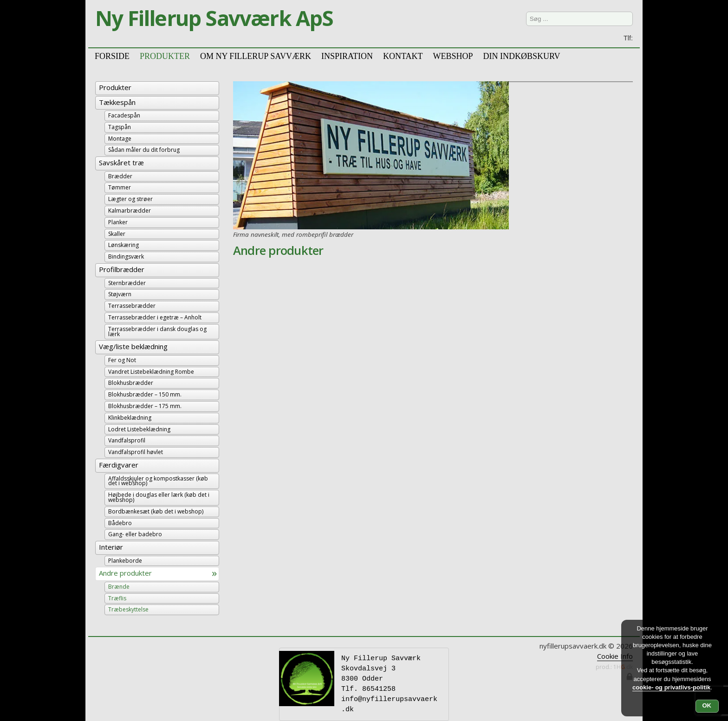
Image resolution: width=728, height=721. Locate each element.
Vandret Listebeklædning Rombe (151, 372)
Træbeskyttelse (128, 609)
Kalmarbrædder (130, 211)
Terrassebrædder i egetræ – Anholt (155, 317)
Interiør (111, 547)
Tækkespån (117, 102)
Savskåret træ (121, 162)
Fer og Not (122, 360)
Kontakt (403, 55)
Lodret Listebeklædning (139, 429)
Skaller (117, 234)
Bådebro (120, 523)
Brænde (119, 587)
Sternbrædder (127, 283)
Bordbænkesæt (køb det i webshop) (156, 511)
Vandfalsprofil (127, 440)
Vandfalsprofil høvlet (136, 452)
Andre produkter (125, 573)
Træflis (117, 598)
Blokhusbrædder (131, 383)
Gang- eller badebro (135, 534)
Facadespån (124, 115)
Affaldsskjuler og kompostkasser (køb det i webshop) (158, 481)
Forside (112, 55)
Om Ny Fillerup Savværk (256, 55)
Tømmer (120, 187)
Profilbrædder (122, 269)
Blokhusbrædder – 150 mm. (145, 394)
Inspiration (347, 55)
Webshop (453, 55)
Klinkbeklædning (130, 418)
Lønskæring (123, 245)
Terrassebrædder (132, 306)
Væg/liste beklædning (133, 346)
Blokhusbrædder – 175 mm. (145, 406)
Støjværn (120, 294)
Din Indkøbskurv (521, 55)
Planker (118, 222)
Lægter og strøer (130, 199)
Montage (120, 139)
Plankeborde (125, 561)
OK (707, 705)
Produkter (115, 87)
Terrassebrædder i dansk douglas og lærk (157, 331)
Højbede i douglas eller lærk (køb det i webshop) (159, 497)
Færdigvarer (119, 465)
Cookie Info (615, 656)
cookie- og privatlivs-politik (671, 687)
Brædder (120, 176)
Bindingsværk (126, 257)
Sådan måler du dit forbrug (144, 150)
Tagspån (120, 127)
